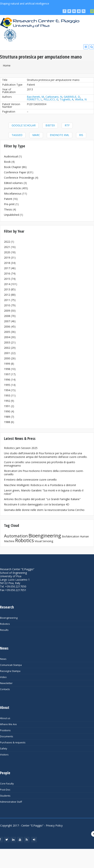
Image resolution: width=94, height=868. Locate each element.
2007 (7, 321)
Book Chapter (13, 167)
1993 (7, 395)
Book (7, 162)
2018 (7, 263)
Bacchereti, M (35, 97)
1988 (7, 422)
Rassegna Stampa (10, 671)
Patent (8, 199)
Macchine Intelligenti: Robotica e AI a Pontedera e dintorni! (40, 485)
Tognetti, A (67, 99)
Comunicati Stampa (11, 665)
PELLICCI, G (51, 99)
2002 (7, 348)
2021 (7, 247)
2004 (7, 337)
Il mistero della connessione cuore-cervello (30, 480)
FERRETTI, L (34, 99)
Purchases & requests (13, 742)
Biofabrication (70, 536)
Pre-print (9, 204)
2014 (7, 284)
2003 (7, 342)
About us (5, 718)
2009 (7, 311)
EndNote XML (60, 135)
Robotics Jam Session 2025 (21, 448)
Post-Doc (5, 790)
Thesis (8, 209)
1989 (7, 417)
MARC (36, 135)
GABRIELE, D (72, 97)
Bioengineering (45, 536)
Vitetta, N (81, 99)
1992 (7, 401)
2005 (7, 332)
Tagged (17, 135)
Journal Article (12, 188)
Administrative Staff (11, 802)
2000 (7, 358)
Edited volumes (13, 183)
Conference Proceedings (19, 178)
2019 (7, 258)
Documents (7, 736)
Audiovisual (11, 156)
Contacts (5, 689)
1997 (7, 374)
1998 (7, 369)
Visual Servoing (44, 541)
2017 (7, 268)
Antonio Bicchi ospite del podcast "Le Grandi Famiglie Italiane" (42, 499)
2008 (7, 316)
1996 (7, 380)
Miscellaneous (13, 194)
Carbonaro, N (54, 97)
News (3, 659)
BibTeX (50, 125)
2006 (7, 326)
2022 (7, 242)
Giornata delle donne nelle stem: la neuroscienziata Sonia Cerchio (44, 510)
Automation (16, 536)
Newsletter (6, 683)
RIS (81, 135)
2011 (7, 300)
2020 (7, 252)
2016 (7, 273)
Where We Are (8, 724)
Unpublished (12, 215)
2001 (7, 353)
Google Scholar (24, 125)
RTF (67, 125)
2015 (7, 279)
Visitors (4, 755)
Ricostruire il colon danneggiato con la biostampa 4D (37, 504)
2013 (7, 289)
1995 (7, 385)
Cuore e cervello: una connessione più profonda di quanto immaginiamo (40, 464)
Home (7, 65)
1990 (7, 411)
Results (4, 630)
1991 (7, 406)
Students (5, 796)
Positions (5, 730)
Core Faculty (7, 784)
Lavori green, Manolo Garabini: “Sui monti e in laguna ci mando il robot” (44, 492)
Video (3, 677)
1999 (7, 364)
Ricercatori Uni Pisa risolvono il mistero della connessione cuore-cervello (44, 473)
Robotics (25, 540)
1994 (7, 390)
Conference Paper (15, 172)
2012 (7, 295)
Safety (4, 749)
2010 (7, 305)
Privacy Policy (54, 825)
